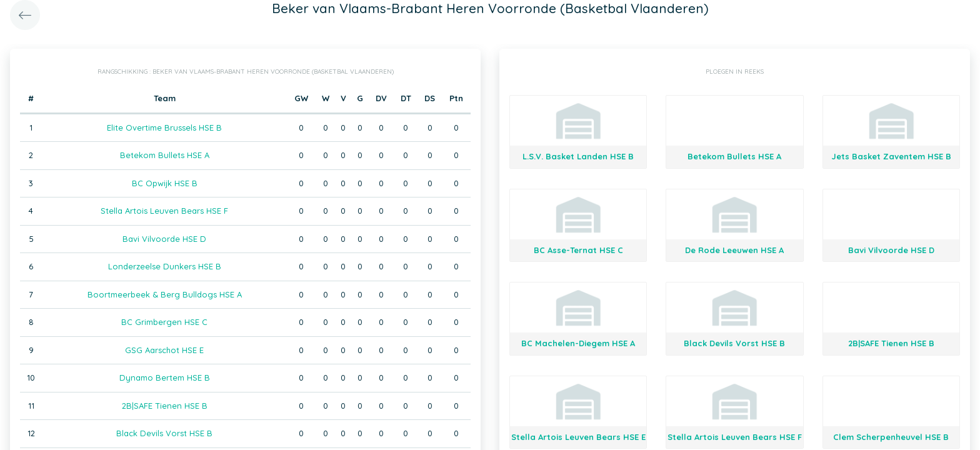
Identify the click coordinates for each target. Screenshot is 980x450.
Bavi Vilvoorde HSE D (164, 239)
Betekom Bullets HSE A (165, 155)
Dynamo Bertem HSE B (165, 377)
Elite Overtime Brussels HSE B (164, 127)
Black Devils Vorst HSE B (164, 433)
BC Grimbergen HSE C (164, 322)
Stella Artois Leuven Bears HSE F (164, 211)
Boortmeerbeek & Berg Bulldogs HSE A (165, 294)
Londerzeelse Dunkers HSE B (165, 266)
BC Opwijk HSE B (165, 183)
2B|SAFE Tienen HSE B (165, 406)
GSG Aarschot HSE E (164, 350)
